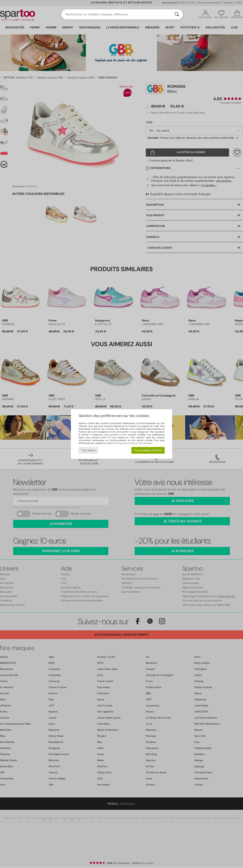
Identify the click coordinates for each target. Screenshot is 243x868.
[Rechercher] (177, 14)
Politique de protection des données (133, 443)
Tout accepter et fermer (148, 450)
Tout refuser (88, 450)
